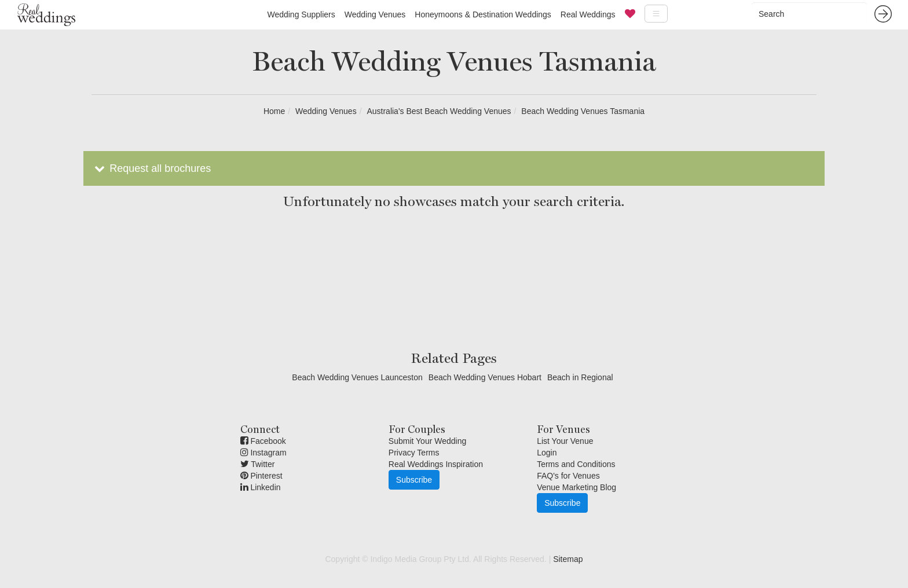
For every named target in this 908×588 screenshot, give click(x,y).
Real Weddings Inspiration (436, 464)
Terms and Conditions (576, 464)
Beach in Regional (580, 377)
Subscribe (414, 480)
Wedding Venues (375, 14)
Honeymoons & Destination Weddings (483, 14)
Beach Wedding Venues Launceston (357, 377)
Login (547, 453)
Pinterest (261, 476)
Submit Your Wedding (427, 441)
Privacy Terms (414, 453)
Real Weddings (588, 14)
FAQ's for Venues (568, 476)
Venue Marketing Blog (576, 487)
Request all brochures (151, 168)
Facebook (263, 441)
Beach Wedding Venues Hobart (485, 377)
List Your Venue (565, 441)
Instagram (263, 453)
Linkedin (261, 487)
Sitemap (568, 559)
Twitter (258, 464)
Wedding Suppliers (301, 14)
